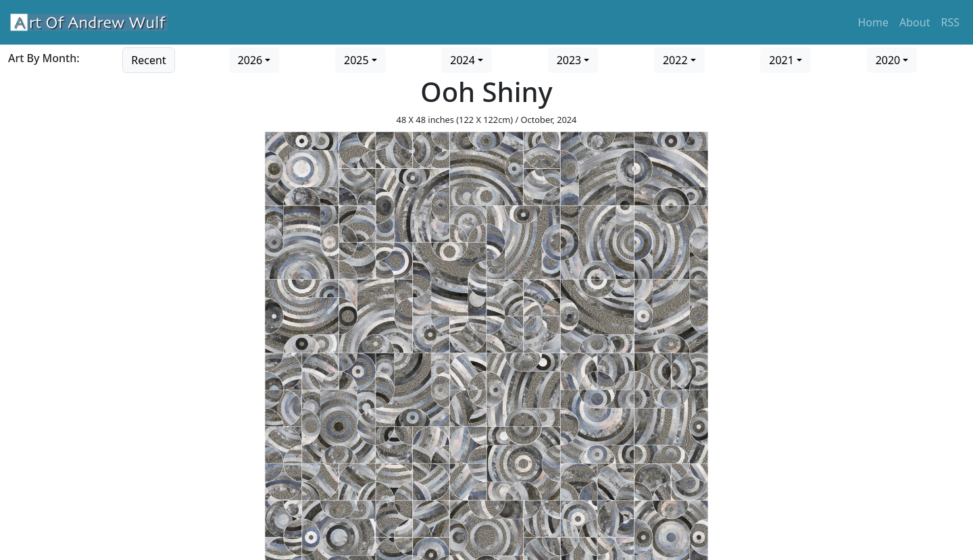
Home (874, 22)
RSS (950, 22)
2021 (781, 60)
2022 (675, 60)
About (915, 22)
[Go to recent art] (148, 59)
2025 (356, 60)
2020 (888, 60)
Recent (148, 60)
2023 (569, 60)
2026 (250, 60)
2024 (463, 60)
